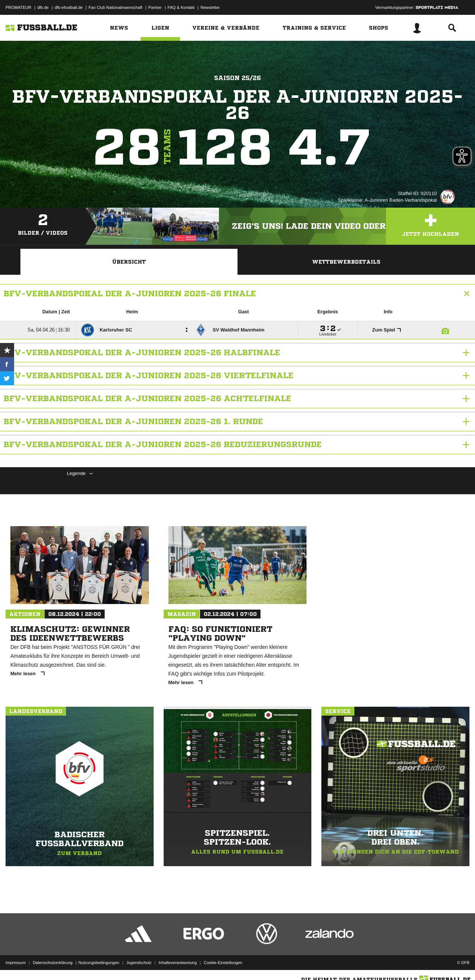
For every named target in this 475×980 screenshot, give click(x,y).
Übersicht (129, 262)
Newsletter (210, 7)
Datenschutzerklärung (53, 963)
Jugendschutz (139, 963)
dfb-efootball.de (69, 7)
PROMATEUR (18, 7)
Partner (155, 7)
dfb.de (43, 7)
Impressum (16, 963)
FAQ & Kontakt (181, 7)
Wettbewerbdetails (346, 262)
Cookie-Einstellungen (223, 963)
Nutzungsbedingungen (99, 963)
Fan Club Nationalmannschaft (116, 7)
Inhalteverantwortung (178, 963)
